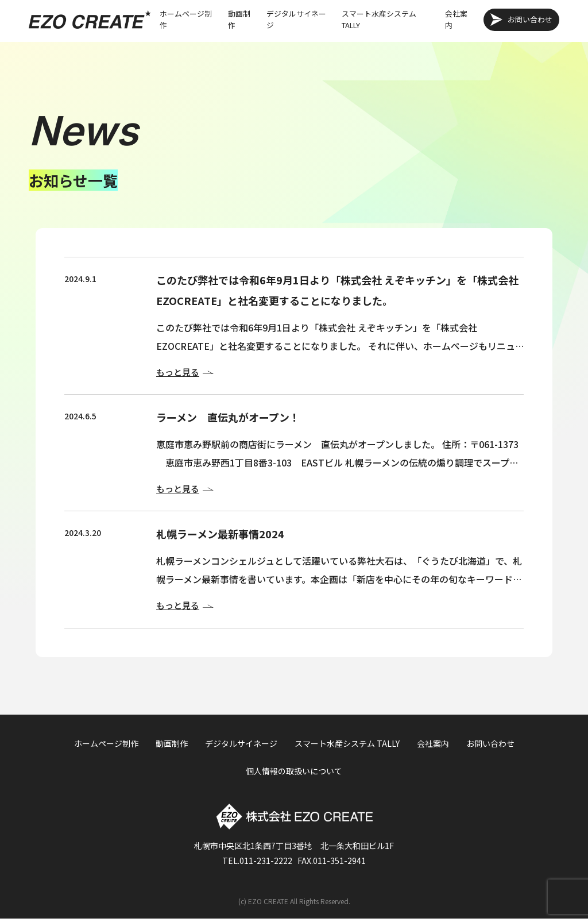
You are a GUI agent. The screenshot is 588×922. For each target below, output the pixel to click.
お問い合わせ (530, 19)
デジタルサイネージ (296, 19)
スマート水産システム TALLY (379, 19)
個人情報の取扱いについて (294, 774)
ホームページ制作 (186, 19)
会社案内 (456, 19)
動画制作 (239, 19)
